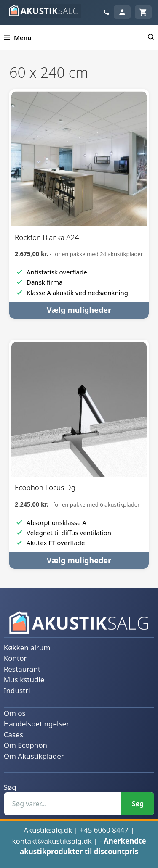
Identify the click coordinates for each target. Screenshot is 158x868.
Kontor (15, 658)
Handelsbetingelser (36, 724)
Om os (15, 713)
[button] (151, 37)
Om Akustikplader (34, 756)
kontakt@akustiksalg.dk (52, 841)
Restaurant (22, 669)
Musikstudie (24, 679)
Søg (10, 787)
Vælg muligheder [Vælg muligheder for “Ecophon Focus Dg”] (79, 560)
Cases (13, 735)
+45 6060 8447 (104, 830)
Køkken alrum (27, 648)
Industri (17, 690)
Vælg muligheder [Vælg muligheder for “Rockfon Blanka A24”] (79, 310)
